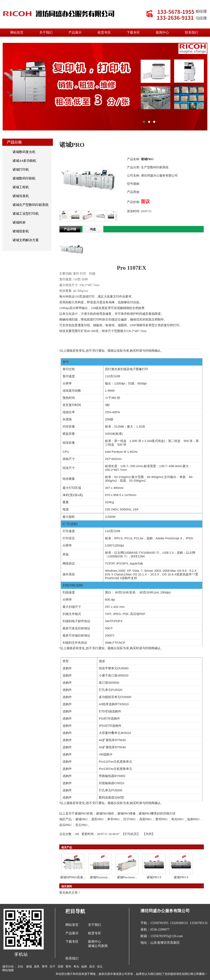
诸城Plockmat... (100, 877)
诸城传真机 (21, 196)
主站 (20, 967)
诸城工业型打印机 (26, 214)
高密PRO (145, 819)
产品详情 (70, 229)
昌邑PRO (97, 819)
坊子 (52, 967)
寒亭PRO (113, 819)
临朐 (84, 967)
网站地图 (8, 970)
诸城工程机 (21, 187)
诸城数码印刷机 (24, 178)
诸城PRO (81, 819)
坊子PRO (129, 819)
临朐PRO (193, 819)
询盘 (93, 229)
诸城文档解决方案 (26, 240)
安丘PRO (81, 825)
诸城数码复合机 (24, 152)
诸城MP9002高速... (73, 877)
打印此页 (131, 834)
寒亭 (45, 967)
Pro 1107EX (132, 268)
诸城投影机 (21, 231)
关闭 (149, 834)
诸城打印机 (21, 169)
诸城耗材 (19, 222)
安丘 (100, 967)
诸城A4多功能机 (24, 161)
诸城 (29, 967)
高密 (60, 967)
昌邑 (37, 967)
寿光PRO (177, 819)
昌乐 (92, 967)
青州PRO (161, 819)
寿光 (76, 967)
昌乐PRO (65, 825)
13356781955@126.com (167, 936)
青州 (68, 967)
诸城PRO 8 (154, 877)
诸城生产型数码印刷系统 (31, 205)
